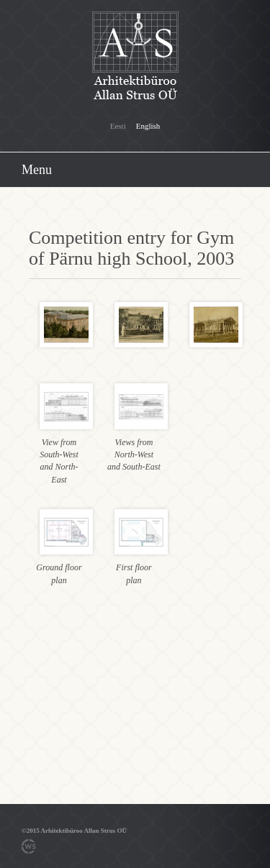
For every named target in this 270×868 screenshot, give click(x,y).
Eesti (118, 126)
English (148, 126)
